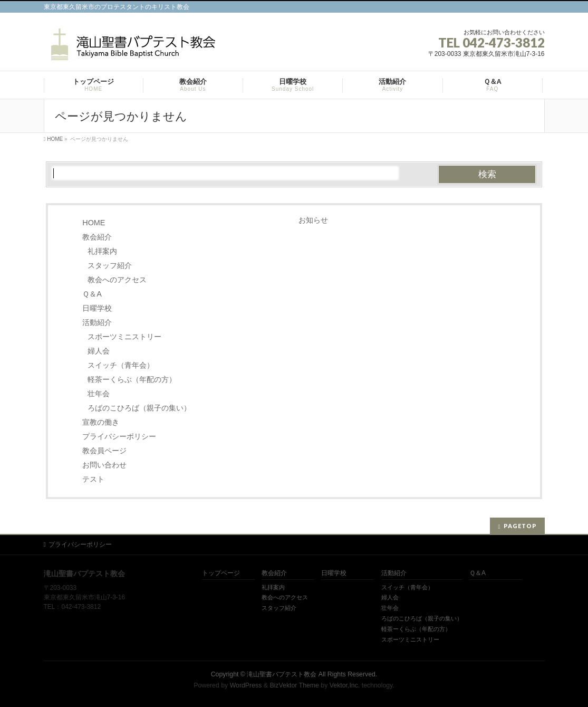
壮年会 (99, 394)
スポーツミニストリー (124, 337)
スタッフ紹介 (110, 265)
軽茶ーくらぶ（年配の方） (132, 379)
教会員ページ (104, 451)
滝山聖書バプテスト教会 (282, 674)
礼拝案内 (102, 251)
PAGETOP (520, 526)
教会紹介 (97, 237)
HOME (94, 223)
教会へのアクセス (117, 280)
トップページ (221, 573)
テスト (93, 479)
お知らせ (313, 220)
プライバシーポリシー (119, 436)
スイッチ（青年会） (121, 365)
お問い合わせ (104, 465)
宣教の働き (101, 422)
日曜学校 (97, 308)
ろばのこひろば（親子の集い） (139, 408)
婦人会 (99, 351)
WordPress (246, 685)
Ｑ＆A (92, 294)
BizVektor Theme (294, 685)
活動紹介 (97, 322)
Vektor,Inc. (345, 685)
